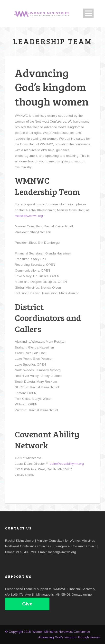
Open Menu (88, 13)
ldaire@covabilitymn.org (66, 464)
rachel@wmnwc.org (29, 216)
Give (27, 604)
